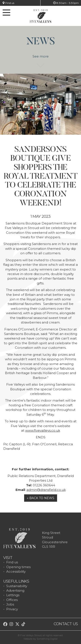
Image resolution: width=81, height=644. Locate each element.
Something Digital (47, 639)
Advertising (15, 590)
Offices (12, 600)
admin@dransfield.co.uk (46, 490)
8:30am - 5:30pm (66, 3)
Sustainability (17, 586)
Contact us (66, 624)
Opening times (18, 567)
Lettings (13, 595)
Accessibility (16, 571)
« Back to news (41, 498)
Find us (8, 3)
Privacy (12, 609)
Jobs (10, 604)
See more (41, 59)
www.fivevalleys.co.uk (43, 430)
